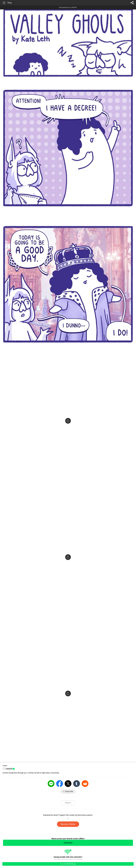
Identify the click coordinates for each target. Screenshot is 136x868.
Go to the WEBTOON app (68, 864)
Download (68, 843)
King (10, 3)
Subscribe (69, 791)
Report (68, 803)
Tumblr (77, 784)
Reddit (85, 784)
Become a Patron (68, 824)
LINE (51, 784)
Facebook (60, 784)
